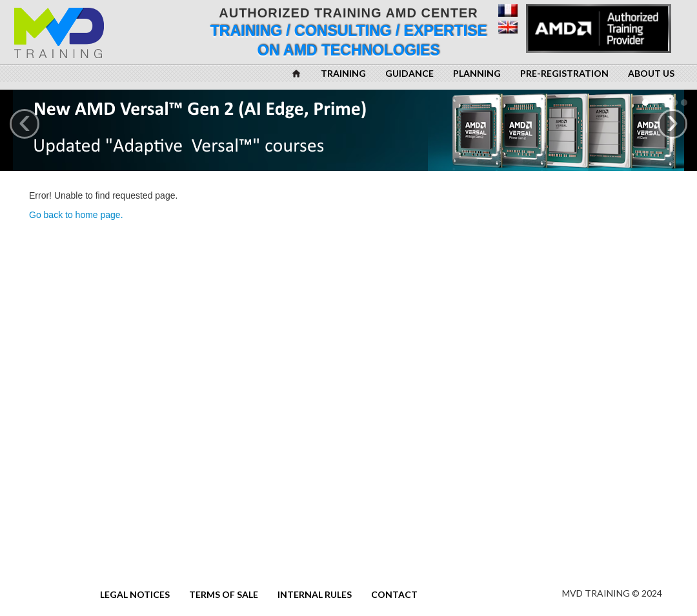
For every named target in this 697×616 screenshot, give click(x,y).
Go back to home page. (76, 215)
